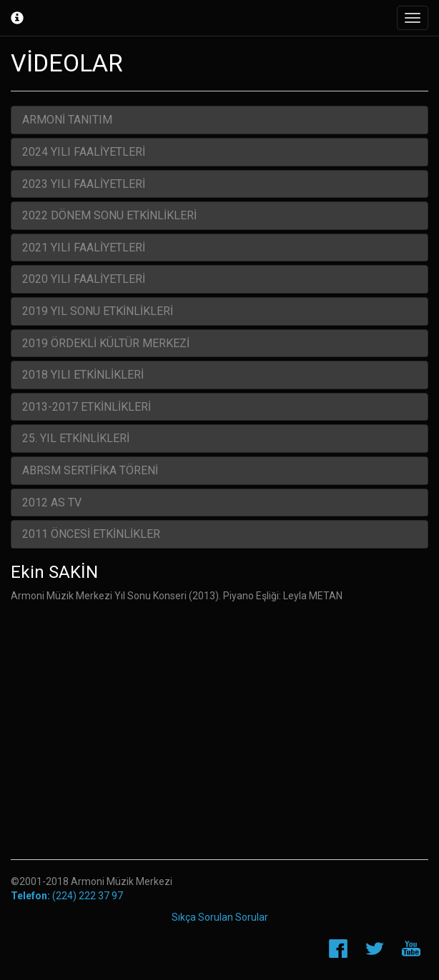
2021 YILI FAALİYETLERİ (84, 247)
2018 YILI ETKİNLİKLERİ (83, 375)
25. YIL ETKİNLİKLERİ (76, 438)
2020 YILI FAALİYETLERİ (84, 279)
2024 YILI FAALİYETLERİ (84, 152)
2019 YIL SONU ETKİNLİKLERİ (98, 311)
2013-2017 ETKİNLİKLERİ (87, 407)
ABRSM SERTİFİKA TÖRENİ (90, 470)
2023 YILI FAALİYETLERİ (84, 184)
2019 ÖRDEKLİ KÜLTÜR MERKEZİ (106, 343)
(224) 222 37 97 (67, 896)
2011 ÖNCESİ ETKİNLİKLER (91, 534)
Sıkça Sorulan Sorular (220, 917)
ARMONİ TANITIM (67, 120)
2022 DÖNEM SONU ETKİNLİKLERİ (109, 215)
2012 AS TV (52, 502)
